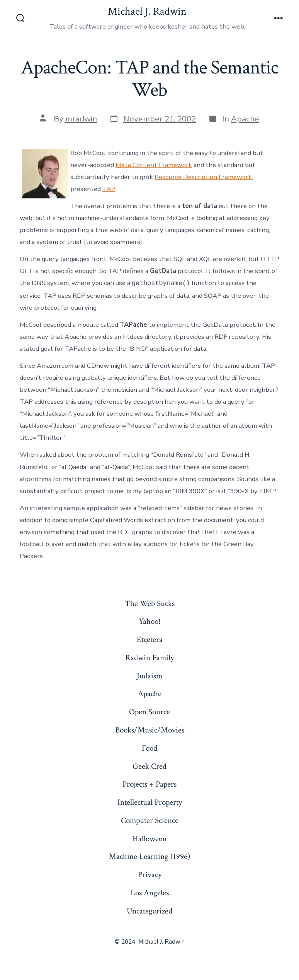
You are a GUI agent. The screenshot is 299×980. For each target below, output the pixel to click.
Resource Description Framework (203, 177)
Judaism (149, 676)
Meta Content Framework (154, 165)
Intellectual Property (150, 802)
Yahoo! (150, 621)
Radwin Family (149, 658)
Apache (245, 119)
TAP (109, 189)
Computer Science (150, 820)
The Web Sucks (150, 604)
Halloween (149, 839)
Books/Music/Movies (150, 730)
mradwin (81, 119)
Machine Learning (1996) (150, 856)
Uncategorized (149, 911)
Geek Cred (149, 766)
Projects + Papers (149, 784)
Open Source (149, 712)
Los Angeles (150, 893)
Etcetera (150, 639)
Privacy (150, 875)
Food (149, 748)
